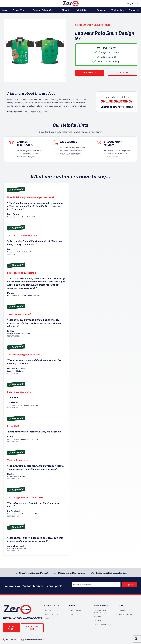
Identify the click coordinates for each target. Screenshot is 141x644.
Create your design (113, 143)
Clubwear (47, 618)
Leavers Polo (102, 25)
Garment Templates (25, 143)
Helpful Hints (82, 10)
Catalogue (101, 10)
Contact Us (134, 10)
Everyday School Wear (43, 10)
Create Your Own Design (102, 625)
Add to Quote (90, 73)
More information (111, 157)
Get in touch (11, 628)
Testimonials (117, 10)
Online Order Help (32, 628)
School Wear (19, 10)
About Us (66, 10)
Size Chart (123, 73)
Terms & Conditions (126, 614)
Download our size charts (70, 154)
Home (5, 10)
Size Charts (69, 142)
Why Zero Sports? (75, 610)
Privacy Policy (124, 610)
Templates (97, 616)
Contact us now (109, 107)
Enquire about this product (36, 112)
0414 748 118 (9, 640)
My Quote (131, 4)
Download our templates (27, 157)
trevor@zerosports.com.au (33, 640)
